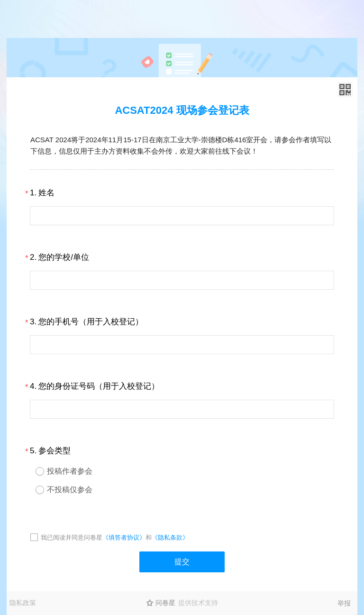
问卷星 (165, 603)
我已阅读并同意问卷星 (72, 537)
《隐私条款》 (170, 537)
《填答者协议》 (124, 537)
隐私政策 (23, 603)
